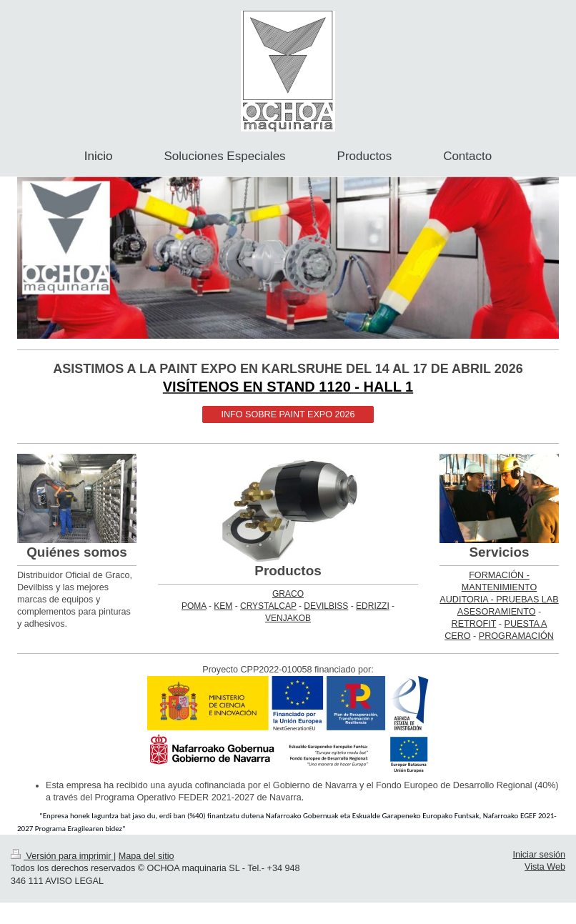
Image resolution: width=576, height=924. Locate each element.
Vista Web (545, 867)
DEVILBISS (326, 606)
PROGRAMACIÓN (516, 636)
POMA (194, 606)
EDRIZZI (373, 606)
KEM (223, 606)
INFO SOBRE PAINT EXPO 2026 (288, 414)
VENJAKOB (288, 618)
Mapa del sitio (147, 856)
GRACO (288, 594)
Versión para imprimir (62, 856)
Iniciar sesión (540, 855)
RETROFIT (474, 624)
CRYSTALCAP (268, 606)
